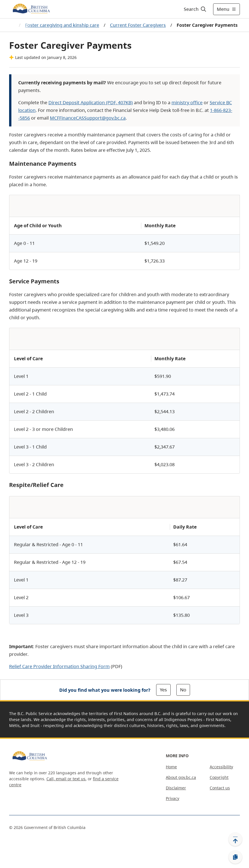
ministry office (187, 103)
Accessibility (221, 767)
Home (171, 767)
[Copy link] (235, 857)
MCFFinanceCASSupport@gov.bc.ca (88, 118)
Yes (163, 690)
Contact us (220, 788)
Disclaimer (176, 788)
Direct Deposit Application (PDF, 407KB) (91, 103)
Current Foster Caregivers (138, 25)
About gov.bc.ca (181, 777)
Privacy (173, 798)
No (183, 690)
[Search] (195, 9)
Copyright (219, 777)
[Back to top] (235, 839)
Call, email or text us (66, 779)
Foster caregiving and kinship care (62, 25)
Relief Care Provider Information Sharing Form (59, 666)
